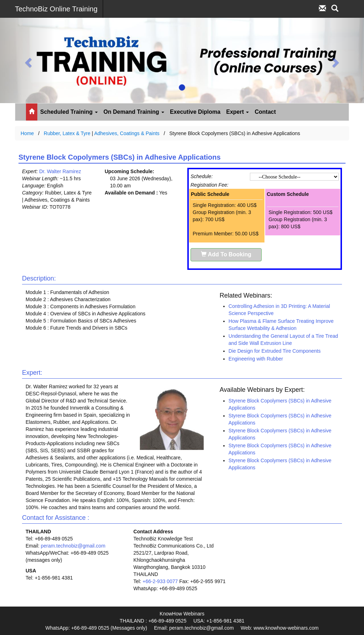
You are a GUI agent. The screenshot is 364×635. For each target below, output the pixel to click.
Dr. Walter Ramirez (60, 171)
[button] (27, 60)
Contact (265, 112)
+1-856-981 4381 (225, 621)
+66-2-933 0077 (160, 581)
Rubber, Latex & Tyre (67, 133)
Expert (237, 112)
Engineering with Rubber (256, 359)
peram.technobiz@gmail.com (73, 546)
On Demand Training (134, 112)
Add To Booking (226, 254)
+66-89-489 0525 (167, 621)
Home (27, 133)
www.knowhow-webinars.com (286, 628)
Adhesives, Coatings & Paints (127, 133)
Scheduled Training (69, 112)
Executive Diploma (195, 112)
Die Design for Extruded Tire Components (275, 351)
